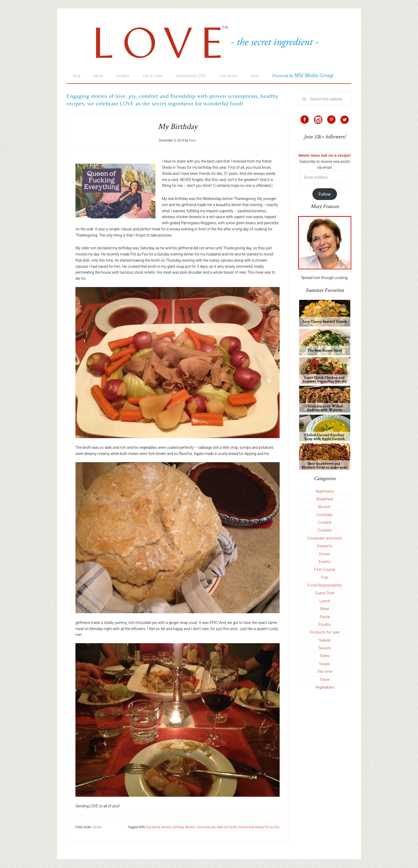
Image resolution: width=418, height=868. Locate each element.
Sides (325, 656)
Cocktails (325, 515)
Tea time (325, 672)
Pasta (325, 617)
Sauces (325, 648)
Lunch (325, 601)
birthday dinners (184, 827)
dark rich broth (227, 827)
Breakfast (325, 499)
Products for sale (325, 633)
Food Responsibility (325, 586)
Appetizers (325, 492)
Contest (325, 523)
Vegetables (325, 688)
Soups (325, 664)
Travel (325, 680)
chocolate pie (206, 827)
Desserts (325, 546)
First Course (325, 570)
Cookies (325, 531)
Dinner (97, 827)
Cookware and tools (325, 539)
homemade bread (251, 827)
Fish (325, 578)
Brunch (325, 507)
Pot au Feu (272, 827)
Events (325, 562)
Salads (325, 641)
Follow (325, 195)
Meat (325, 609)
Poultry (325, 625)
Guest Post (325, 593)
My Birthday (178, 127)
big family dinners (159, 827)
